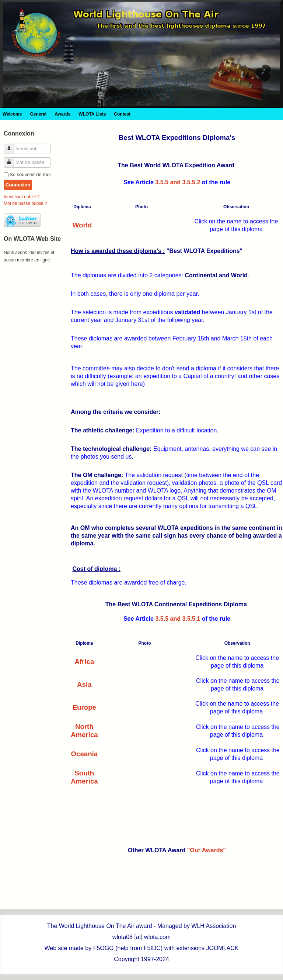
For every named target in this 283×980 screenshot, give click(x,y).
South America (84, 777)
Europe (84, 707)
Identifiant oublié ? (22, 197)
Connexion (18, 185)
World (82, 225)
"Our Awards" (207, 850)
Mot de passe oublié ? (25, 203)
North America (84, 731)
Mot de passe (12, 159)
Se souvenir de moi (30, 174)
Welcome (12, 114)
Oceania (85, 754)
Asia (84, 684)
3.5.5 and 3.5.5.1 (178, 619)
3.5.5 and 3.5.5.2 (178, 182)
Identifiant (12, 146)
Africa (84, 662)
